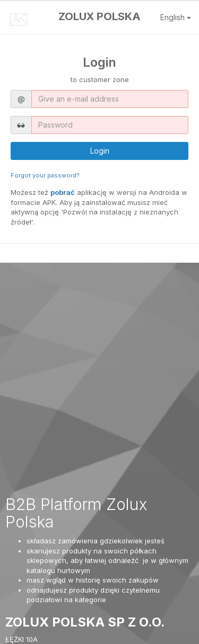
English (176, 17)
